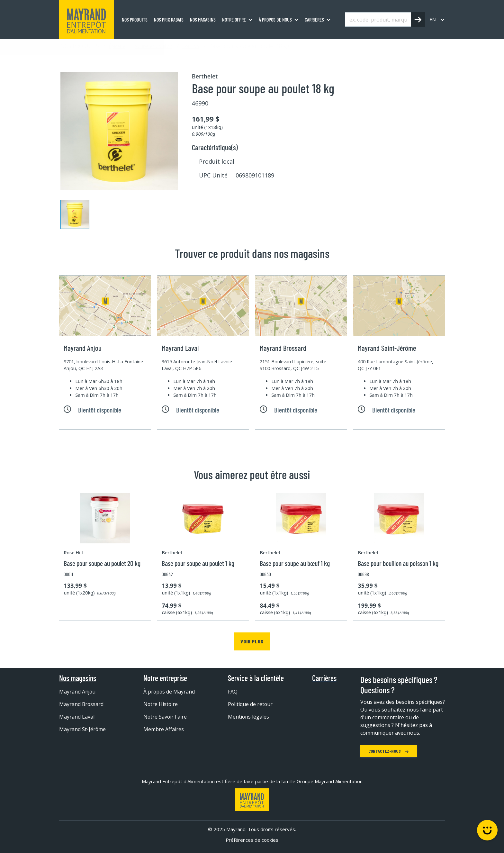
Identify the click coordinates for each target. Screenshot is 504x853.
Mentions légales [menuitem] (249, 717)
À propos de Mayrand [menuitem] (169, 692)
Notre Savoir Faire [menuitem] (165, 717)
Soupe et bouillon (154, 46)
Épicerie (117, 46)
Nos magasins (78, 678)
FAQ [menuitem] (233, 692)
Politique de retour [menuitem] (251, 704)
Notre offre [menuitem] (234, 19)
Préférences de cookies (252, 840)
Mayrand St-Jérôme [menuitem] (83, 729)
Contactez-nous (389, 751)
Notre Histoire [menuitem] (161, 704)
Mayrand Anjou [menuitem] (78, 692)
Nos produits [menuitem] (135, 19)
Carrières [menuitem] (314, 19)
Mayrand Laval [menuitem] (77, 717)
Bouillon (190, 46)
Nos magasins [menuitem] (203, 19)
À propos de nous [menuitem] (275, 19)
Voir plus (252, 641)
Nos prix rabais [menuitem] (169, 19)
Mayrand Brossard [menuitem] (82, 704)
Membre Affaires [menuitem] (164, 729)
